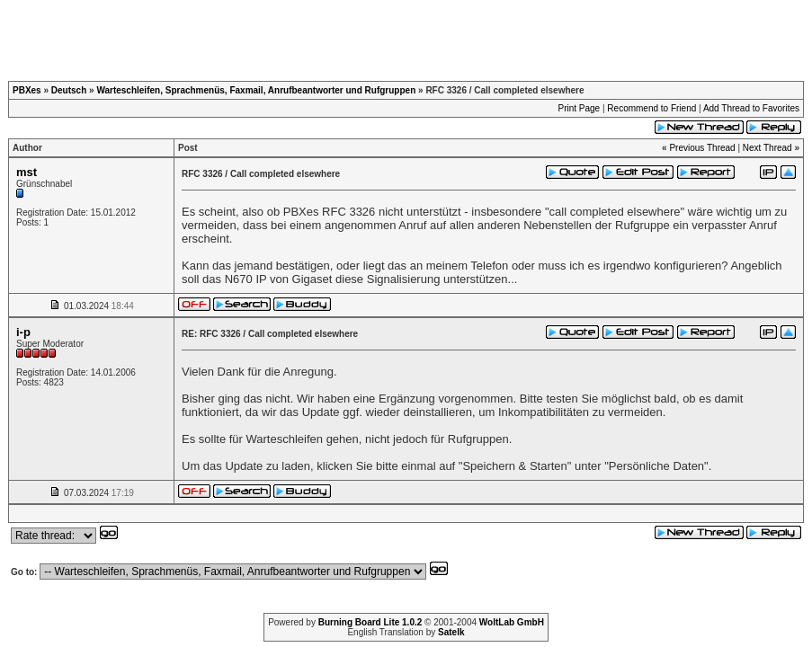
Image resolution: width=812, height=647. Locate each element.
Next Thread (767, 148)
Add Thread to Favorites (751, 108)
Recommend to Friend (651, 108)
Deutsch (69, 90)
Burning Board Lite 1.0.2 (370, 622)
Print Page (579, 108)
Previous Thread (702, 148)
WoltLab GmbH (512, 622)
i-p (23, 332)
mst (27, 172)
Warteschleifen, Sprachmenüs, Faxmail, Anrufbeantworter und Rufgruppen (256, 90)
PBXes (27, 90)
